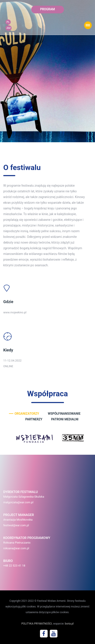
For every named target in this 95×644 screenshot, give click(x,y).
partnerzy (34, 419)
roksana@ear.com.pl (16, 548)
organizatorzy (27, 414)
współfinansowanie (64, 414)
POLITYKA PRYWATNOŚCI (37, 624)
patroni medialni (65, 419)
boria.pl (69, 624)
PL (8, 22)
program (48, 9)
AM (9, 28)
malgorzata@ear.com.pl (18, 502)
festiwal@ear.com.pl (16, 525)
